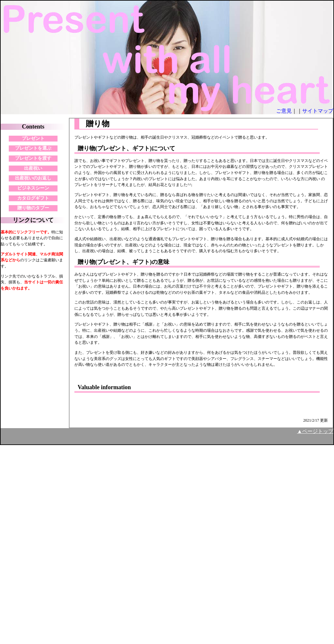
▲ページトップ (315, 431)
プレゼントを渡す (33, 158)
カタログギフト (33, 198)
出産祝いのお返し (33, 178)
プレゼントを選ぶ (33, 148)
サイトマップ (318, 111)
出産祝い (33, 168)
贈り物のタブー (33, 208)
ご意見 (284, 111)
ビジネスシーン (33, 188)
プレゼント (33, 138)
